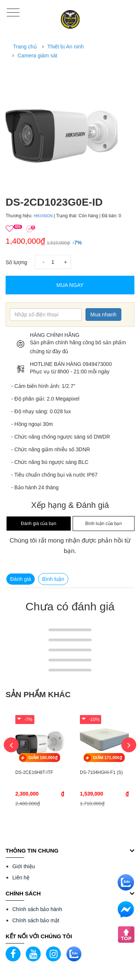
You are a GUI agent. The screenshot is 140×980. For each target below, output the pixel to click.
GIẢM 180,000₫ (43, 758)
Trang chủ (25, 47)
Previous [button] (11, 745)
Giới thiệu (24, 866)
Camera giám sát (38, 56)
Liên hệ (21, 878)
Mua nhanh (103, 314)
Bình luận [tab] (53, 579)
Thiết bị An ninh (66, 47)
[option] (70, 130)
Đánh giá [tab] (21, 579)
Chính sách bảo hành (37, 909)
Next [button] (129, 745)
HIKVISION (43, 216)
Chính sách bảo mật (36, 920)
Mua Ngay (70, 285)
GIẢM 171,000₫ (108, 758)
